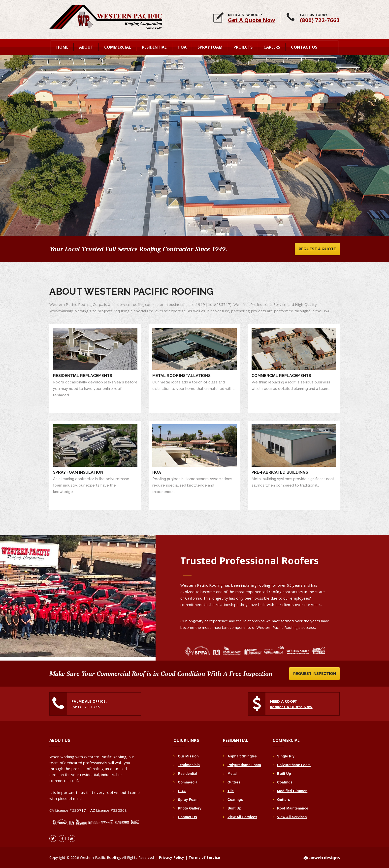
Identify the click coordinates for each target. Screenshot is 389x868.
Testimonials (189, 764)
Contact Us (304, 46)
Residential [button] (154, 46)
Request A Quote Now (291, 706)
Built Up (234, 808)
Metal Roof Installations (181, 375)
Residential (188, 773)
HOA (157, 472)
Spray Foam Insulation (78, 472)
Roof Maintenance (293, 808)
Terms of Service (204, 857)
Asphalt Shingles (242, 756)
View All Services (242, 816)
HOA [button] (182, 46)
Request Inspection (313, 673)
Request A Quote (316, 248)
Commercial (188, 782)
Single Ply (286, 756)
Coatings (235, 799)
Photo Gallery (190, 808)
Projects (243, 46)
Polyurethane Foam (244, 764)
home (62, 46)
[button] (9, 139)
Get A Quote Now (252, 20)
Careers (272, 46)
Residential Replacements (83, 375)
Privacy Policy (172, 857)
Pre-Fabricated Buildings (280, 472)
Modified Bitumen (292, 790)
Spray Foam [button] (210, 46)
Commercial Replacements (281, 375)
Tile (231, 790)
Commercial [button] (118, 46)
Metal (232, 773)
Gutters (234, 782)
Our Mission (188, 756)
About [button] (86, 46)
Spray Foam (188, 799)
